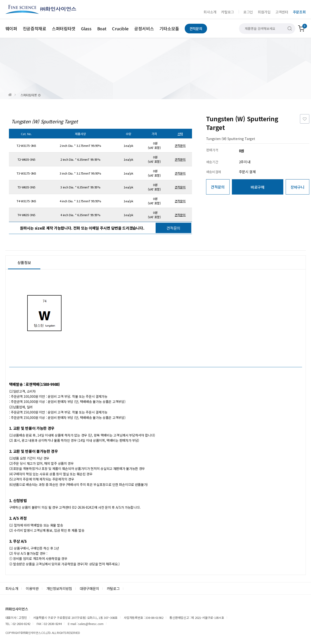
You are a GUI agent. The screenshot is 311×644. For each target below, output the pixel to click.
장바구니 (298, 187)
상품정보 (24, 262)
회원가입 (264, 12)
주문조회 (299, 12)
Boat (102, 28)
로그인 (248, 12)
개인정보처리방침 (59, 588)
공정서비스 (144, 28)
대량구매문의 (89, 588)
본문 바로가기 (0, 0)
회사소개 (210, 12)
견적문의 (196, 29)
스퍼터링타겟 (64, 28)
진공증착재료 (35, 28)
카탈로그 (228, 12)
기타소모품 (169, 28)
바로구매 (258, 187)
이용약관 (32, 588)
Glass (86, 28)
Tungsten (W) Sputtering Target (45, 121)
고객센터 (282, 12)
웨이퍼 (11, 28)
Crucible (120, 28)
